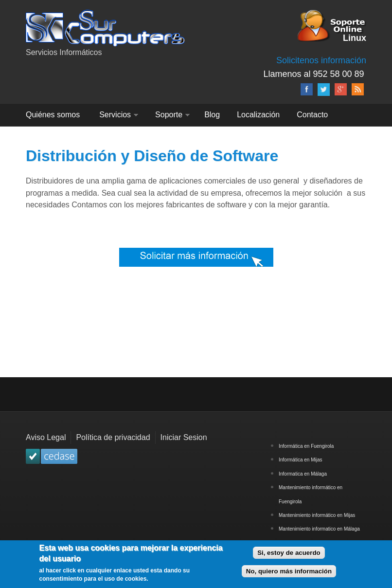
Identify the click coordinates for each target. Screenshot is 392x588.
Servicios (115, 115)
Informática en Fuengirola (306, 446)
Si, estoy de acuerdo (289, 555)
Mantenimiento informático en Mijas (317, 515)
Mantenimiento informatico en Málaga (319, 529)
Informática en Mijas (300, 460)
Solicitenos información (321, 60)
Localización (258, 115)
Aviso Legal (46, 437)
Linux (355, 37)
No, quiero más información (289, 574)
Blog (212, 115)
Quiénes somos (53, 115)
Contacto (312, 115)
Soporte (169, 115)
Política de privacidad (113, 437)
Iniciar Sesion (184, 437)
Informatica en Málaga (303, 474)
